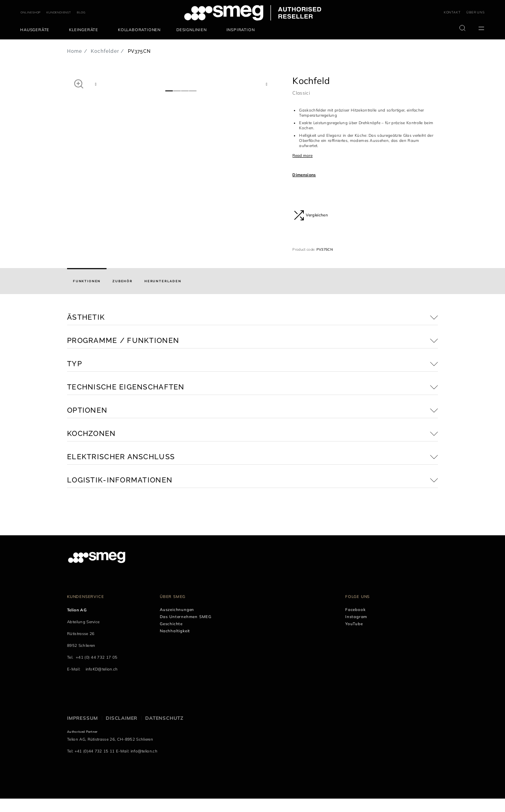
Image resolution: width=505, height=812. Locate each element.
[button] (79, 84)
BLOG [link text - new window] (81, 12)
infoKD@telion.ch (102, 683)
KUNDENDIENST (59, 12)
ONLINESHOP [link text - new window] (31, 12)
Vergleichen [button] (311, 215)
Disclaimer (122, 732)
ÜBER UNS (475, 12)
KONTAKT (452, 12)
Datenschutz (164, 732)
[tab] (87, 295)
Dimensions (304, 175)
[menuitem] (37, 30)
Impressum (82, 732)
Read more (302, 156)
